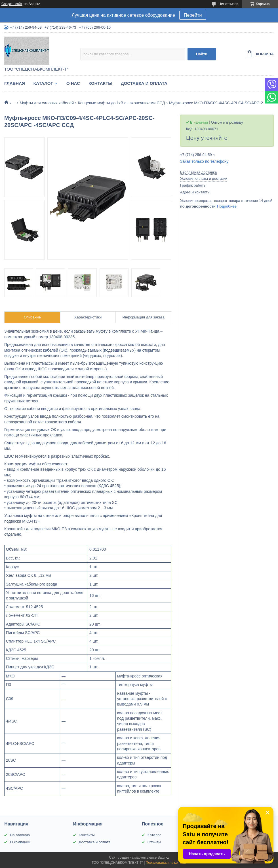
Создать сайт (12, 4)
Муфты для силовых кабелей (47, 103)
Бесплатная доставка (198, 172)
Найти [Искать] (202, 54)
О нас (73, 83)
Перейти (193, 15)
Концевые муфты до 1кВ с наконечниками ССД (122, 103)
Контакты (100, 83)
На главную (20, 835)
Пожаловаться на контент (166, 863)
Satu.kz (163, 858)
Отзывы (154, 842)
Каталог (43, 83)
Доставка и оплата (144, 83)
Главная (15, 83)
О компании (20, 842)
